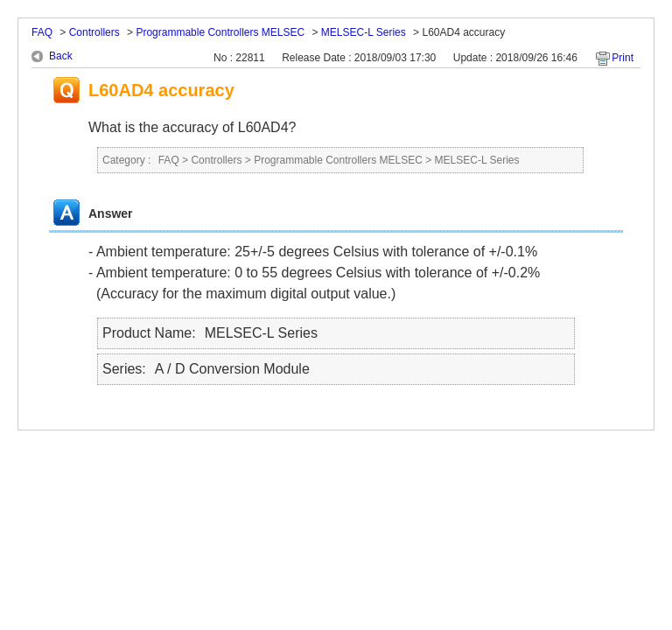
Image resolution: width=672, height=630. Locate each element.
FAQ (42, 32)
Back (61, 56)
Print (623, 58)
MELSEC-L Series (364, 32)
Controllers (94, 32)
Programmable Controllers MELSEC (220, 32)
